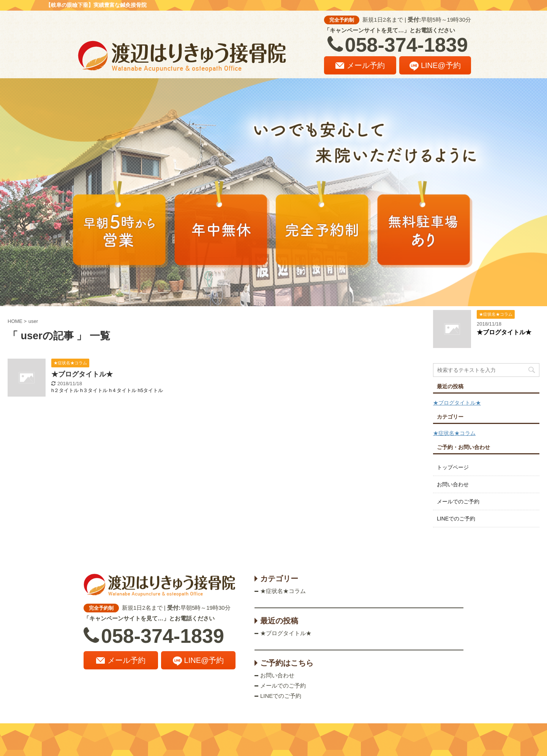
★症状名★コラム (454, 433)
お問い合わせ (453, 484)
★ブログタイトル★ (82, 374)
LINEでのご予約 (456, 519)
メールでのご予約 (458, 501)
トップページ (453, 467)
